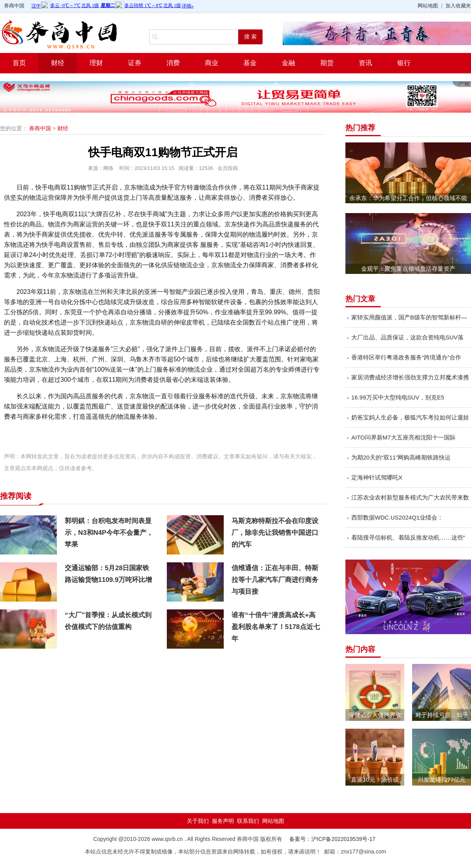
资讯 (365, 63)
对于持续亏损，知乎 (442, 715)
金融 (288, 63)
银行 (404, 63)
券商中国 (14, 6)
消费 (173, 63)
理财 (96, 63)
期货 (327, 63)
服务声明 (223, 821)
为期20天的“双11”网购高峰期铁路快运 (401, 457)
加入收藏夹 (458, 6)
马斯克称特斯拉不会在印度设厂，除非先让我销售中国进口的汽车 (275, 533)
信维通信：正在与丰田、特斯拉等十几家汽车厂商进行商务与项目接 (275, 580)
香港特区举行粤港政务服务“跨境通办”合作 (406, 357)
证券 (135, 63)
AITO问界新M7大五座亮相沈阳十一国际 (403, 437)
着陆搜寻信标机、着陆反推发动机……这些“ (408, 537)
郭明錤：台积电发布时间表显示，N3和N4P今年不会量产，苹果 (109, 533)
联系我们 (248, 821)
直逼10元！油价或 (375, 780)
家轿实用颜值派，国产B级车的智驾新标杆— (409, 317)
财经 (58, 63)
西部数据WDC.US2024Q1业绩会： (397, 517)
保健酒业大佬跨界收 (375, 715)
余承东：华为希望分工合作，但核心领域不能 (408, 198)
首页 (19, 63)
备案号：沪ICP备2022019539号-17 (332, 839)
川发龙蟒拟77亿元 (442, 780)
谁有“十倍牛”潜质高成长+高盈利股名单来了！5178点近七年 (276, 627)
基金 (250, 63)
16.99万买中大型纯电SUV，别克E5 (398, 397)
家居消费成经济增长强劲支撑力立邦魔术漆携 (410, 377)
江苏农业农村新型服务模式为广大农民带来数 (410, 497)
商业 (212, 63)
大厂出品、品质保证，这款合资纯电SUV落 (407, 337)
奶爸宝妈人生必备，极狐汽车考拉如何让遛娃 (410, 417)
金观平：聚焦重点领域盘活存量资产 (408, 269)
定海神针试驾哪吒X (377, 477)
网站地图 (428, 6)
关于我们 (198, 821)
